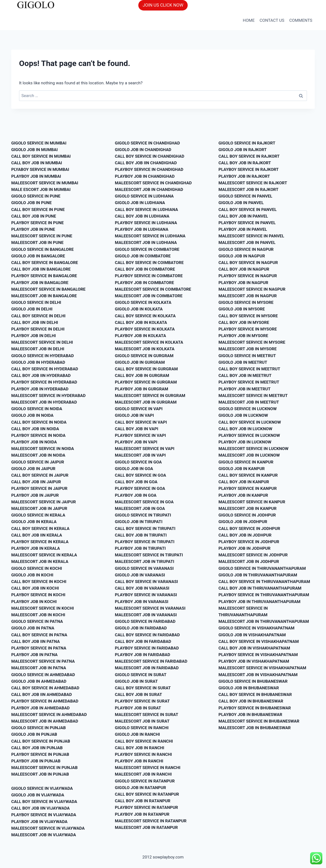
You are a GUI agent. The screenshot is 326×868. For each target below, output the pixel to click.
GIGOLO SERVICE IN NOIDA (37, 409)
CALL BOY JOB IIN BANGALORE (41, 269)
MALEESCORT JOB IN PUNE (37, 242)
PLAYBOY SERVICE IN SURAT (142, 701)
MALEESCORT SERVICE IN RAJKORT (253, 183)
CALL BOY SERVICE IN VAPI (141, 422)
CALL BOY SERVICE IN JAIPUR (40, 475)
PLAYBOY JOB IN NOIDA (34, 442)
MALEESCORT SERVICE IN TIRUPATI (149, 555)
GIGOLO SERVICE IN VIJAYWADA (42, 788)
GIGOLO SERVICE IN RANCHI (142, 728)
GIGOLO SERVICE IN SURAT (141, 675)
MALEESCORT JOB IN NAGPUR (248, 296)
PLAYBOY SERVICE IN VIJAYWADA (44, 815)
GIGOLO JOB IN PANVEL (241, 203)
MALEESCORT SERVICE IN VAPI (145, 449)
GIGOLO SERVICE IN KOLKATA (143, 302)
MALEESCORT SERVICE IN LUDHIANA (150, 236)
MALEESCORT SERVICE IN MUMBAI (45, 183)
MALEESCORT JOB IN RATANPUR (146, 827)
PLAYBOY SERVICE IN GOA (140, 488)
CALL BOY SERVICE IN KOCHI (39, 582)
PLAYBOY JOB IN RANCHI (139, 761)
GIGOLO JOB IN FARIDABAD (141, 628)
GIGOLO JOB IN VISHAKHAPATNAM (252, 635)
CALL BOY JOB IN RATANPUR (143, 801)
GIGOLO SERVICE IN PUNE (36, 196)
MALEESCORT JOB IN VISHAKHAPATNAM (258, 675)
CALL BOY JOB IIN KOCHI (35, 588)
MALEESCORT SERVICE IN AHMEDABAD (49, 714)
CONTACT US (272, 20)
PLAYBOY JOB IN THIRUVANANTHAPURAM (259, 602)
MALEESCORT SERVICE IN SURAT (147, 714)
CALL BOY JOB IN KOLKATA (141, 322)
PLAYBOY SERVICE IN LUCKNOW (249, 435)
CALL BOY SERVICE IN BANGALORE (45, 263)
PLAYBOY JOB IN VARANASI (142, 602)
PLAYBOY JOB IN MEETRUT (244, 389)
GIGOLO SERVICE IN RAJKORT (247, 143)
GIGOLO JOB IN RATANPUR (140, 788)
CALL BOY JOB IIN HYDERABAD (41, 375)
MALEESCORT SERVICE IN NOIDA (43, 449)
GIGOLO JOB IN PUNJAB (34, 734)
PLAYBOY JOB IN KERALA (36, 548)
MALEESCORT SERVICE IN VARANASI (150, 608)
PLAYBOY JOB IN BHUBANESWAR (250, 714)
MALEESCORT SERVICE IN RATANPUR (151, 821)
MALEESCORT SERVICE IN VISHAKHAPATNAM (262, 668)
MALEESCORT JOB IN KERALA (40, 561)
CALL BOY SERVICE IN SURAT (143, 688)
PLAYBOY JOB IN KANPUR (243, 495)
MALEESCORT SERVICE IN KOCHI (43, 608)
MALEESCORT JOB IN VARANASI (146, 615)
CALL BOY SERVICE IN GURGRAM (146, 369)
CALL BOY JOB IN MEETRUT (245, 375)
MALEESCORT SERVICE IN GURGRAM (150, 396)
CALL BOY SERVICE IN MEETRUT (249, 369)
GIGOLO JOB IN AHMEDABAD (39, 681)
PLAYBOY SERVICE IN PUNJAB (40, 754)
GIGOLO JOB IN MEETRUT (243, 362)
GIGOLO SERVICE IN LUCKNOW (248, 409)
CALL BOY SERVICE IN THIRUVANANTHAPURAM (264, 582)
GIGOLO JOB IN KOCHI (32, 575)
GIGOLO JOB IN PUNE (32, 203)
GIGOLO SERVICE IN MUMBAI (39, 143)
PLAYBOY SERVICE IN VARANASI (146, 595)
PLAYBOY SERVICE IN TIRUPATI (145, 542)
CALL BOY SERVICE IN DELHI (38, 316)
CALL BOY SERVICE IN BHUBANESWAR (255, 694)
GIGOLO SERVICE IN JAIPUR (38, 462)
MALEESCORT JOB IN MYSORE (248, 349)
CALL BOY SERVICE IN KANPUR (248, 475)
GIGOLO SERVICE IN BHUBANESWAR (253, 681)
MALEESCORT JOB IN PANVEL (247, 242)
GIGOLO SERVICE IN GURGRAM (144, 356)
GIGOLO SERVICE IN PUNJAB (38, 728)
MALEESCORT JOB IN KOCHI (38, 615)
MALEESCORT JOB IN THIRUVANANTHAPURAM (264, 621)
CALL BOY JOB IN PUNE (34, 216)
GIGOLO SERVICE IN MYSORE (246, 302)
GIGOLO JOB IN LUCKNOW (243, 415)
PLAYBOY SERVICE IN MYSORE (248, 329)
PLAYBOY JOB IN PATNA (34, 655)
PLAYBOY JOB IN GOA (136, 495)
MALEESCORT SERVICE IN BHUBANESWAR (259, 721)
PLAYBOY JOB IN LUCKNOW (245, 442)
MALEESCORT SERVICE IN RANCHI (148, 768)
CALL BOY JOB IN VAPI (136, 429)
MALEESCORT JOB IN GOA (140, 508)
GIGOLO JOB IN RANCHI (137, 734)
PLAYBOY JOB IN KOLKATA (140, 336)
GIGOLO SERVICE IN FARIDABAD (145, 621)
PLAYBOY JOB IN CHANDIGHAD (145, 176)
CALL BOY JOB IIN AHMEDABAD (42, 694)
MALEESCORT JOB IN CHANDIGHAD (149, 189)
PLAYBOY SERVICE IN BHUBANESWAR (255, 708)
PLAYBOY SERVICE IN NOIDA (38, 435)
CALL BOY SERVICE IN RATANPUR (147, 794)
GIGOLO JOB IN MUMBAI (34, 150)
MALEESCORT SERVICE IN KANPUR (252, 502)
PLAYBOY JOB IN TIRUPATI (140, 548)
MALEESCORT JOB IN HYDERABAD (44, 402)
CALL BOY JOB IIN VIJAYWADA (40, 808)
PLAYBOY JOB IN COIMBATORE (144, 283)
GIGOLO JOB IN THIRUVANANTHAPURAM (258, 575)
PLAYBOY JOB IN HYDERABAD (40, 389)
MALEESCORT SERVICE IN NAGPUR (252, 289)
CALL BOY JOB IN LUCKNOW (245, 429)
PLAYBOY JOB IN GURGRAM (141, 389)
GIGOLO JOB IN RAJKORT (243, 150)
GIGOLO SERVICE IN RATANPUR (145, 781)
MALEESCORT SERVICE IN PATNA (43, 661)
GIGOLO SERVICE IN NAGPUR (246, 249)
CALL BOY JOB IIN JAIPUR (36, 482)
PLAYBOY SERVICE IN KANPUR (248, 488)
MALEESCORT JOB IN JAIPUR (39, 508)
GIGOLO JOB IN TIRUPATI (139, 522)
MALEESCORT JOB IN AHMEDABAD (45, 721)
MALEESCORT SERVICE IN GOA (144, 502)
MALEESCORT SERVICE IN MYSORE (252, 342)
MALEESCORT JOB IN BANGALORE (44, 296)
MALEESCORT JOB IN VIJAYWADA (44, 835)
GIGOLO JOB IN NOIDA (32, 415)
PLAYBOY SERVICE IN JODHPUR (249, 542)
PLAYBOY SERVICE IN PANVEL (247, 223)
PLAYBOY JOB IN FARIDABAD (142, 655)
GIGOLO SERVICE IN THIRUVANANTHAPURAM (262, 568)
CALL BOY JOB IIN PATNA (36, 641)
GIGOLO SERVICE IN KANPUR (246, 462)
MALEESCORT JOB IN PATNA (39, 668)
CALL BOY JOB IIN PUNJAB (37, 748)
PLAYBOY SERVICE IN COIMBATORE (149, 276)
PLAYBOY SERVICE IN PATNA (39, 648)
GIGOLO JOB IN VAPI (134, 415)
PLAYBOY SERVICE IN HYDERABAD (44, 382)
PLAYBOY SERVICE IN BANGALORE (44, 276)
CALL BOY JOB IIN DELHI (35, 322)
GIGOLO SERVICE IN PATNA (37, 621)
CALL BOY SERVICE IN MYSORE (248, 316)
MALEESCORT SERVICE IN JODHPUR (253, 555)
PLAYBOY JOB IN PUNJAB (36, 761)
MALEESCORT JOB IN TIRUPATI (145, 561)
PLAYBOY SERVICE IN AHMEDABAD (45, 701)
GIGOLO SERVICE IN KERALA (38, 515)
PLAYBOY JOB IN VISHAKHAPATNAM (254, 661)
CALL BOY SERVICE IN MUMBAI (41, 156)
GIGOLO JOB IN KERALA (34, 522)
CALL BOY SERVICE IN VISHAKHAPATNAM (259, 641)
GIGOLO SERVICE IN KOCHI (37, 568)
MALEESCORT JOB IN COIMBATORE (149, 296)
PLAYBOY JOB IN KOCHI (34, 602)
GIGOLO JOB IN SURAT (136, 681)
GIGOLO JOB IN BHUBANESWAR (249, 688)
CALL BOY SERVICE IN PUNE (38, 209)
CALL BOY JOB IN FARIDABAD (143, 641)
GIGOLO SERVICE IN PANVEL (245, 196)
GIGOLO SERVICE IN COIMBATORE (147, 249)
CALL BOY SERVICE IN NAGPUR (248, 263)
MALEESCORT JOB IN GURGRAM (146, 402)
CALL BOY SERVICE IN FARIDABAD (147, 635)
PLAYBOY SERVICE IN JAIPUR (39, 488)
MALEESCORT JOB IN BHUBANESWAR (255, 728)
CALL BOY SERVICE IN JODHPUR (249, 528)
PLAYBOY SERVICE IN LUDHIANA (146, 223)
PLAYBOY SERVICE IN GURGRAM (146, 382)
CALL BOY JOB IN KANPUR (244, 482)
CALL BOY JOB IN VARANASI (142, 588)
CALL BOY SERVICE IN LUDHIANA (146, 209)
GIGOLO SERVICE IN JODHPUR (247, 515)
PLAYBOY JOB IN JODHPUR (244, 548)
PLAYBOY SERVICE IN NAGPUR (248, 276)
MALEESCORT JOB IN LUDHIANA (146, 242)
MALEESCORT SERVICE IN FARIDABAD (151, 661)
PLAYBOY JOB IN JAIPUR (35, 495)
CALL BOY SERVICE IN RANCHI (144, 741)
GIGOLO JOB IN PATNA (33, 628)
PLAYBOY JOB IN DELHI (33, 336)
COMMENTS (301, 20)
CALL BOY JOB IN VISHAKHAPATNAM (254, 648)
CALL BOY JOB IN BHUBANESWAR (251, 701)
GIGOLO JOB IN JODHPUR (243, 522)
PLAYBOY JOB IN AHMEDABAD (40, 708)
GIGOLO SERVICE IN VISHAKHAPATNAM (256, 628)
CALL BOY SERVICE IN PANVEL (248, 209)
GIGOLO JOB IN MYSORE (242, 309)
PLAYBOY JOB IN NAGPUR (243, 283)
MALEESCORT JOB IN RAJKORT (248, 189)
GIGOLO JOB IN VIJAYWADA (38, 795)
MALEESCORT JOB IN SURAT (142, 721)
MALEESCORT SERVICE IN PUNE (42, 236)
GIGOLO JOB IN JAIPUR (33, 469)
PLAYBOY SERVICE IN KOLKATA (145, 329)
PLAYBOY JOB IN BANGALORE (40, 283)
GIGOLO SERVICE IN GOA (138, 462)
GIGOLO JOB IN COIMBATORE (143, 256)
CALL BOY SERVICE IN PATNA (39, 635)
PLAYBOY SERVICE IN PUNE (38, 223)
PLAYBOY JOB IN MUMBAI (36, 176)
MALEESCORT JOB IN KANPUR (248, 508)
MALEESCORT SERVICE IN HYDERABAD (48, 396)
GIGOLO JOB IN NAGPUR (242, 256)
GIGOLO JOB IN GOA (134, 469)
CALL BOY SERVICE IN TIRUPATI (145, 528)
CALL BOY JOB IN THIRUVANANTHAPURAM (260, 588)
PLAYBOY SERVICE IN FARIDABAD (147, 648)
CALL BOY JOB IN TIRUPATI (141, 535)
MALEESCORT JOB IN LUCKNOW (249, 455)
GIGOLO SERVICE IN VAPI (139, 409)
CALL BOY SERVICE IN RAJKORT (249, 156)
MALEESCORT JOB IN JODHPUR (249, 561)
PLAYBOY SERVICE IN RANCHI (143, 754)
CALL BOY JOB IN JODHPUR (245, 535)
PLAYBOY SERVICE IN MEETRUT (249, 382)
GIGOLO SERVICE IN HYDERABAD (43, 356)
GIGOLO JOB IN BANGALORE (38, 256)
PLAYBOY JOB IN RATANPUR (142, 814)
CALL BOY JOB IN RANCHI (140, 748)
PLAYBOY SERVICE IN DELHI (38, 329)
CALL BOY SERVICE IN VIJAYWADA (44, 802)
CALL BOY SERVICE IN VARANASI (146, 582)
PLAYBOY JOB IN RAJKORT (244, 176)
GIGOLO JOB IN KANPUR (242, 469)
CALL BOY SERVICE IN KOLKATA (145, 316)
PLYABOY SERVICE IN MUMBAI (40, 169)
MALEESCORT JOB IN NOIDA (38, 455)
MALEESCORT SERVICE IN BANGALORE (48, 289)
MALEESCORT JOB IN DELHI (38, 349)
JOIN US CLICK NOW (163, 5)
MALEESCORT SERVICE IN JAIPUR (44, 502)
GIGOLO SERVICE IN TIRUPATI (143, 515)
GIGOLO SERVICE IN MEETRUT (247, 356)
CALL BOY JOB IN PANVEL (243, 216)
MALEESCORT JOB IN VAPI (140, 455)
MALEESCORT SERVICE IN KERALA (44, 555)
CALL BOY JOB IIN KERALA (37, 535)
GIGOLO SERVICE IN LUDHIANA (144, 196)
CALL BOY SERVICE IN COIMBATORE (149, 263)
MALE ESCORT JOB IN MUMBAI (41, 189)
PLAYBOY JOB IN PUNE (33, 229)
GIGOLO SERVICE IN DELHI (36, 302)
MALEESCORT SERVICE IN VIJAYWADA (48, 828)
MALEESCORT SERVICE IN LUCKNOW (253, 449)
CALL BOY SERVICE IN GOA (141, 475)
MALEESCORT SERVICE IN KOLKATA (149, 342)
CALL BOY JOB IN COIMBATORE (145, 269)
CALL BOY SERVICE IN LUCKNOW (250, 422)
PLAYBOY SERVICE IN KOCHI (38, 595)
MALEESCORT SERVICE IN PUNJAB (44, 768)
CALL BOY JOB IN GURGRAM (142, 375)
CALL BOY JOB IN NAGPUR (244, 269)
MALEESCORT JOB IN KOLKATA (145, 349)
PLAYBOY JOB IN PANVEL (243, 229)
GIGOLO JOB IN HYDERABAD (38, 362)
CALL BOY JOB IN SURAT (138, 694)
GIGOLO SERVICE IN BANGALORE (43, 249)
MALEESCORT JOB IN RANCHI (143, 774)
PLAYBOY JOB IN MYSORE (243, 336)
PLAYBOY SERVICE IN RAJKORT (249, 169)
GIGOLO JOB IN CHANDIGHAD (143, 150)
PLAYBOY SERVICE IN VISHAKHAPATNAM (258, 655)
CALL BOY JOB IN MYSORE (244, 322)
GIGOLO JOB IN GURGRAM (140, 362)
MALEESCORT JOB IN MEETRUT (249, 402)
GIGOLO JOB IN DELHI (32, 309)
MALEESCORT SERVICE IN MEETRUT (253, 396)
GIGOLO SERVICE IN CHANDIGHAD (147, 143)
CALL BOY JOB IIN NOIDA (35, 429)
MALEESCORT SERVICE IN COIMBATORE (153, 289)
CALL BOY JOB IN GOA (136, 482)
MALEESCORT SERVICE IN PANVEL (251, 236)
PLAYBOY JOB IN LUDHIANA (142, 229)
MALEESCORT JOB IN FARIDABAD (147, 668)
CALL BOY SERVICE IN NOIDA (39, 422)
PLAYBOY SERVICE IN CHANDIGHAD (149, 169)
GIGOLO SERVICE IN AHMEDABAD (43, 675)
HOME (249, 20)
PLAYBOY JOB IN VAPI (136, 442)
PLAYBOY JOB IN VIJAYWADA (39, 822)
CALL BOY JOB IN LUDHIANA (142, 216)
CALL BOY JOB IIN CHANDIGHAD (146, 163)
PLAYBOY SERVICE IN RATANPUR (146, 807)
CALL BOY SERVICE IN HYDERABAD (45, 369)
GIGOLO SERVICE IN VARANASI (144, 568)
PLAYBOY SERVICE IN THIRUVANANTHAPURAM (264, 595)
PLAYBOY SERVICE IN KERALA (40, 542)
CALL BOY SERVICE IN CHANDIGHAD (150, 156)
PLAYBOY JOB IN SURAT (138, 708)
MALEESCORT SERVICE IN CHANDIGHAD (153, 183)
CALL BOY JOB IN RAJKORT (245, 163)
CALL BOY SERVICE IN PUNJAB (41, 741)
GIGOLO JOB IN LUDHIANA (140, 203)
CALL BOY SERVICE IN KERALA (40, 528)
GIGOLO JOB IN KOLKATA (139, 309)
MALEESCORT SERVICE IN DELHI (42, 342)
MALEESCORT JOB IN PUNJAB (40, 774)
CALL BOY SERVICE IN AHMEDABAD (45, 688)
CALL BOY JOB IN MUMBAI (37, 163)
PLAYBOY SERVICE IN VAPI (140, 435)
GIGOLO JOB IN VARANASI (140, 575)
